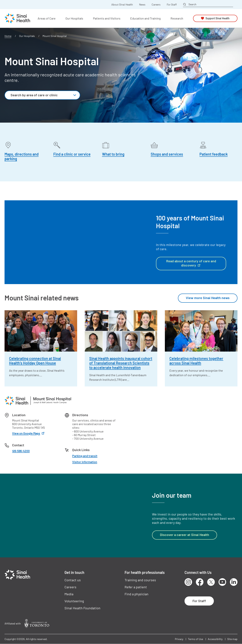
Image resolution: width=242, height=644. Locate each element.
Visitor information (85, 462)
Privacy (179, 639)
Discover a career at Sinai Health (185, 535)
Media (69, 594)
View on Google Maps (29, 433)
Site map (232, 639)
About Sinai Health (122, 5)
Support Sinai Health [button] (218, 18)
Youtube (222, 582)
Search (192, 4)
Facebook (200, 582)
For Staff (172, 5)
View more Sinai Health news (208, 298)
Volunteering (74, 601)
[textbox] (38, 95)
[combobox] (42, 95)
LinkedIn (234, 582)
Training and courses (140, 580)
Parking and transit (85, 456)
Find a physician (137, 594)
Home (8, 36)
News (142, 5)
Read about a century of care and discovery (191, 263)
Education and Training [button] (145, 18)
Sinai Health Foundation (82, 608)
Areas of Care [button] (47, 18)
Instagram (188, 582)
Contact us (73, 580)
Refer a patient (136, 587)
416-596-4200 (21, 451)
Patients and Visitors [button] (107, 18)
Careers (156, 5)
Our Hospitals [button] (74, 18)
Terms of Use (195, 639)
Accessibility (215, 639)
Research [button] (177, 18)
